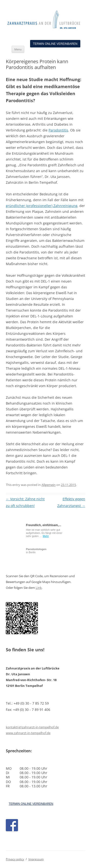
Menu (18, 49)
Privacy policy (15, 859)
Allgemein (49, 485)
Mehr (46, 536)
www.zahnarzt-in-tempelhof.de (28, 733)
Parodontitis (58, 130)
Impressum (36, 859)
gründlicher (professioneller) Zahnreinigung (42, 206)
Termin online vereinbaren (55, 44)
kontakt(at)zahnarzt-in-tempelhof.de (32, 727)
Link (39, 588)
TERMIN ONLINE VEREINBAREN (31, 804)
